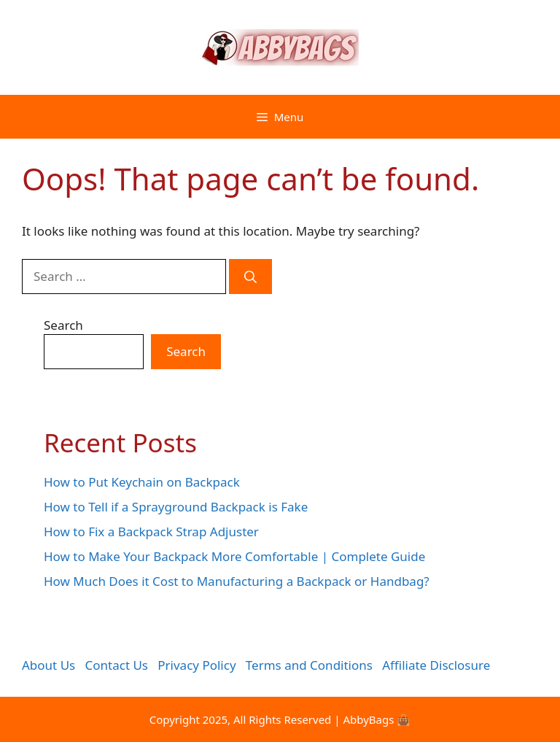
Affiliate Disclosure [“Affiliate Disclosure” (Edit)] (436, 665)
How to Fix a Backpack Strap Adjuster (151, 532)
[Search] (250, 277)
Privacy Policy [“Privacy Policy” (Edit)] (197, 665)
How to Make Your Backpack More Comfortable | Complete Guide (234, 556)
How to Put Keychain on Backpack (142, 482)
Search (63, 325)
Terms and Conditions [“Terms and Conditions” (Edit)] (309, 665)
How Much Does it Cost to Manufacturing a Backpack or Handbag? (237, 581)
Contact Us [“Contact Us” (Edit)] (117, 665)
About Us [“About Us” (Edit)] (48, 665)
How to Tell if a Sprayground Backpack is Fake (176, 507)
